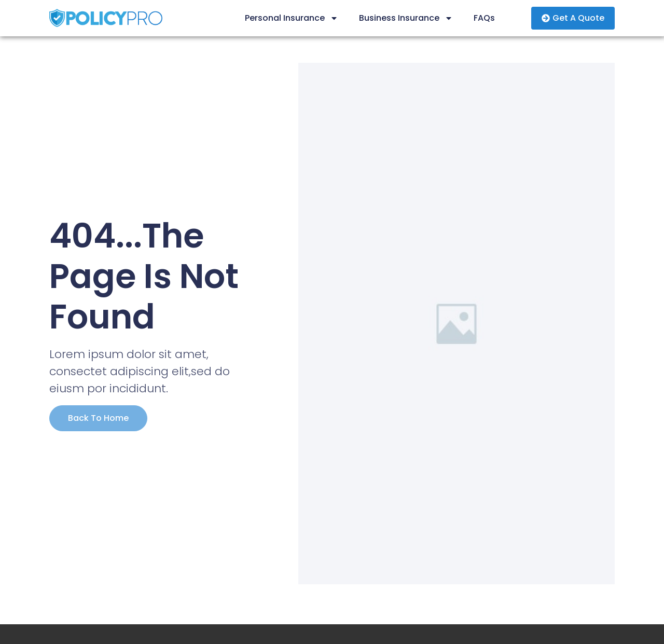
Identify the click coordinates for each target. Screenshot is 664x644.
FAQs (484, 18)
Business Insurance (406, 18)
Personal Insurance (292, 18)
